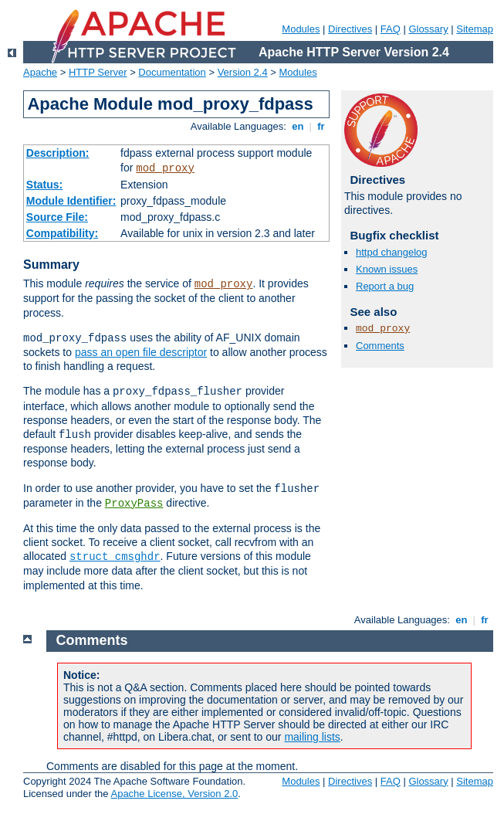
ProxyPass (134, 504)
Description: (58, 153)
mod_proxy (165, 168)
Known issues (387, 269)
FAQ (391, 29)
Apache (40, 72)
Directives (350, 29)
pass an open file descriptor (141, 352)
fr (321, 126)
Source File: (57, 217)
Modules (301, 29)
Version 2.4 (243, 72)
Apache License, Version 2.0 (174, 794)
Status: (44, 185)
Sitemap (475, 29)
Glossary (428, 29)
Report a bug (385, 286)
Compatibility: (62, 233)
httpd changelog (392, 252)
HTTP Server (98, 72)
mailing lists (312, 737)
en (298, 126)
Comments (380, 346)
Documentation (172, 72)
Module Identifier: (71, 201)
